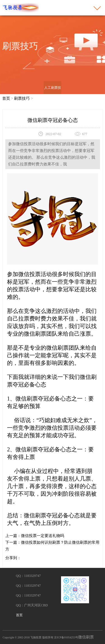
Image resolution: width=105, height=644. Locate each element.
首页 (6, 98)
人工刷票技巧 (53, 94)
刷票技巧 (22, 98)
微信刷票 (86, 637)
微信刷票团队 (63, 348)
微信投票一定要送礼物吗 (43, 536)
